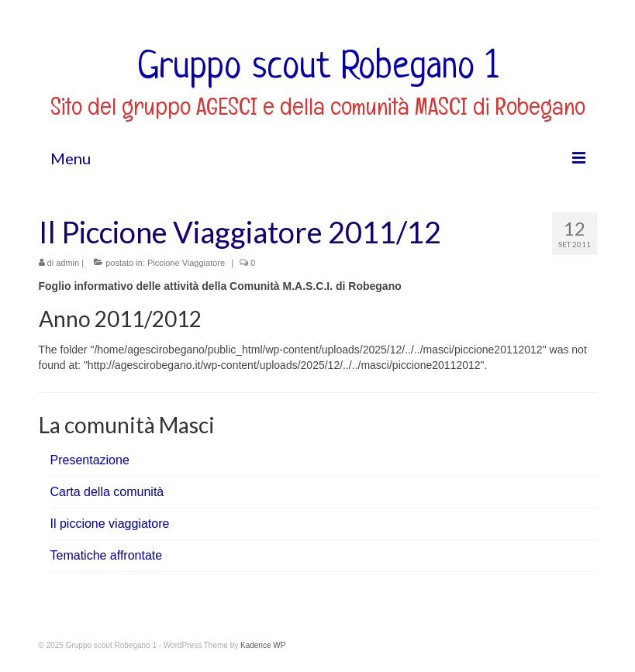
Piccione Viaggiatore (186, 263)
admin (67, 263)
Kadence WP (263, 645)
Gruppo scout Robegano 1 (318, 68)
